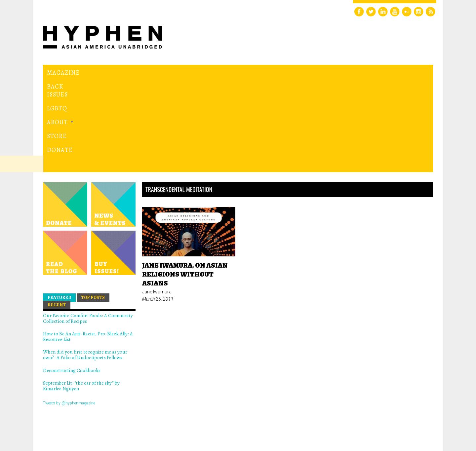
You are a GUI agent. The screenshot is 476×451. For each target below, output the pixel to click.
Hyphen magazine (74, 418)
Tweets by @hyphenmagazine (69, 312)
